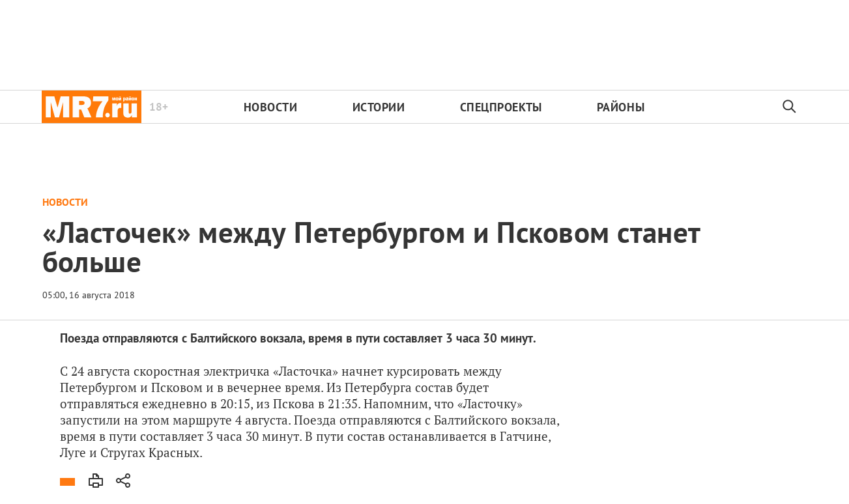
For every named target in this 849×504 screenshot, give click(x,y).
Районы (621, 107)
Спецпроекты (501, 107)
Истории (379, 107)
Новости (271, 107)
